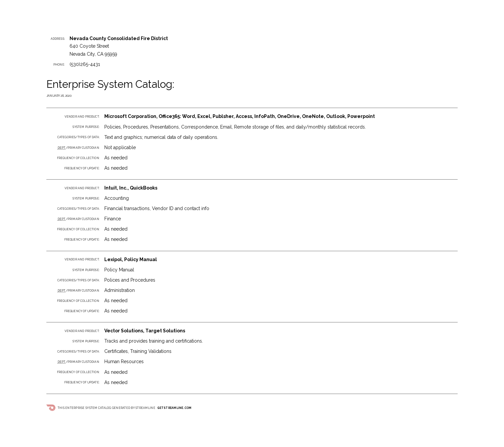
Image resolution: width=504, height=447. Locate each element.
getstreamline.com (174, 408)
